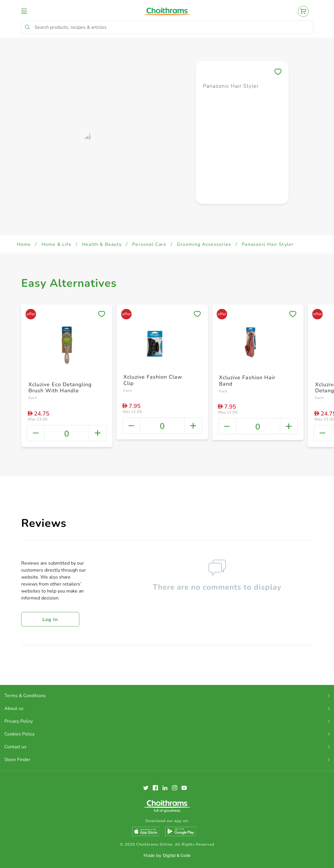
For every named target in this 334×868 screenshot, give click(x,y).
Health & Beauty (102, 244)
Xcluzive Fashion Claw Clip (153, 380)
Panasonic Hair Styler (268, 244)
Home (24, 244)
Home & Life (56, 244)
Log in (50, 620)
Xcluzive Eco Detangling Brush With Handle (60, 388)
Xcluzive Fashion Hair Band (247, 381)
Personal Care (149, 244)
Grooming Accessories (204, 244)
